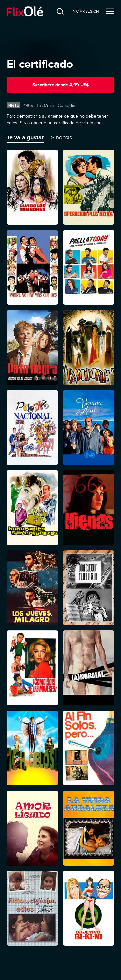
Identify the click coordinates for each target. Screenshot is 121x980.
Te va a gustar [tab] (25, 137)
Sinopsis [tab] (61, 137)
